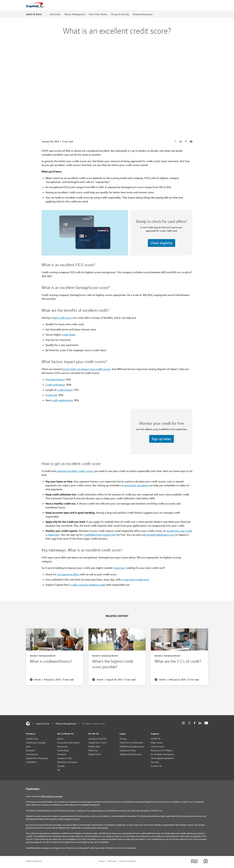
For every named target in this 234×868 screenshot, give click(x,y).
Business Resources (143, 14)
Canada (61, 766)
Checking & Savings (36, 743)
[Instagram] (183, 723)
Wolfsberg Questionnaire (132, 747)
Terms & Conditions (127, 861)
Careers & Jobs (65, 758)
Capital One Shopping (37, 758)
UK (59, 770)
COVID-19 (156, 739)
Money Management (75, 14)
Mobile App (94, 747)
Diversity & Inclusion (67, 762)
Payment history (55, 380)
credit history (65, 390)
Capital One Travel (97, 743)
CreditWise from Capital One (100, 535)
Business (30, 750)
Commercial (32, 754)
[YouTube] (206, 723)
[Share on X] (175, 141)
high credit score (62, 318)
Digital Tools (94, 754)
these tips (119, 568)
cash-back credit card (136, 580)
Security (155, 762)
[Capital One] (28, 724)
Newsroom (63, 747)
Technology (63, 750)
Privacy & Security (120, 14)
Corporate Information (68, 743)
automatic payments (136, 485)
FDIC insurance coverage (52, 796)
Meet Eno (93, 750)
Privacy (123, 739)
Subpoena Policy (128, 750)
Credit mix (51, 395)
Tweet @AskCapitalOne (162, 758)
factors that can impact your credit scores (86, 369)
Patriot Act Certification (131, 743)
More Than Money (98, 14)
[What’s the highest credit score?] (117, 665)
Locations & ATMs (97, 739)
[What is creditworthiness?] (55, 662)
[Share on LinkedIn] (181, 141)
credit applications (62, 400)
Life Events (55, 14)
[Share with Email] (191, 141)
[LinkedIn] (200, 723)
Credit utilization (55, 385)
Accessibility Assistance (162, 754)
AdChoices (112, 861)
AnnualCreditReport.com (160, 535)
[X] (189, 723)
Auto (28, 747)
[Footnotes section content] (117, 789)
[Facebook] (195, 723)
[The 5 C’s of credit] (179, 662)
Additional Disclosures (131, 754)
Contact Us (156, 766)
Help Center (157, 743)
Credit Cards (32, 739)
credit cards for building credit (88, 585)
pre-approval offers (68, 574)
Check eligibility (162, 243)
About (60, 739)
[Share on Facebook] (186, 141)
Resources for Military (162, 750)
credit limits (69, 335)
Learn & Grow (34, 14)
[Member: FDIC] (194, 861)
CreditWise (31, 762)
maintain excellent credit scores (75, 471)
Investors (62, 754)
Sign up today (162, 439)
